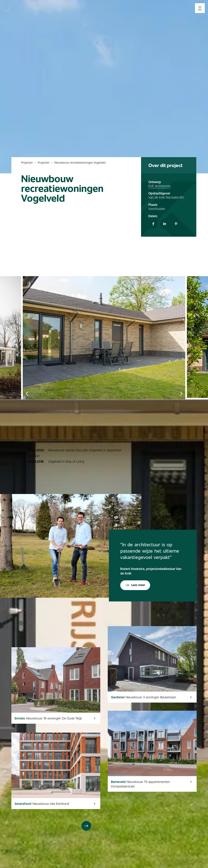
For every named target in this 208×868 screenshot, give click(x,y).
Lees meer (135, 585)
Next (181, 394)
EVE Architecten (159, 186)
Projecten (27, 162)
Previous (27, 394)
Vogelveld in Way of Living (66, 461)
